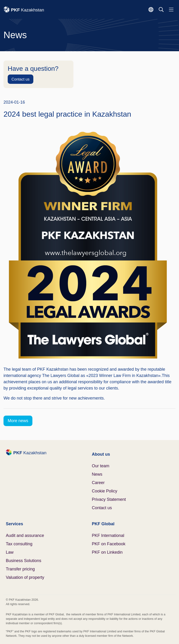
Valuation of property (25, 577)
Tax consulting (19, 544)
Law (10, 552)
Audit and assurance (25, 536)
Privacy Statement (109, 499)
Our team (101, 466)
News (97, 474)
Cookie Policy (105, 491)
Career (98, 483)
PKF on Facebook (109, 544)
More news (18, 421)
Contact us (20, 79)
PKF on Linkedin (107, 552)
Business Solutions (24, 561)
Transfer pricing (20, 569)
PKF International (108, 536)
